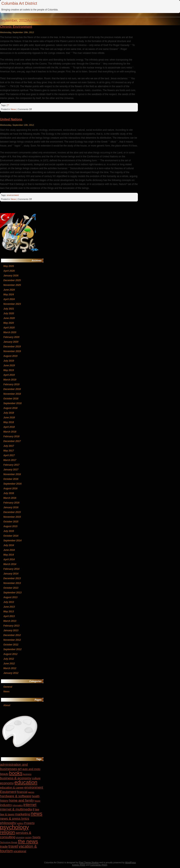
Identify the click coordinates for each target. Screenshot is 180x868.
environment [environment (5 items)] (34, 787)
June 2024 (9, 290)
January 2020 (11, 342)
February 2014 (11, 569)
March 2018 (10, 432)
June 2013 (9, 607)
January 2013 (11, 630)
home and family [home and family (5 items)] (22, 800)
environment (13, 195)
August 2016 (10, 489)
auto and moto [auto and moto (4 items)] (31, 769)
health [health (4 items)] (36, 796)
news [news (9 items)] (37, 814)
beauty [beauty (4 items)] (4, 774)
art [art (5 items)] (20, 769)
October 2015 (11, 522)
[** (8, 105)
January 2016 (11, 507)
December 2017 (12, 441)
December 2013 (12, 578)
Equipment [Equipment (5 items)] (8, 792)
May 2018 (9, 422)
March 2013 (10, 621)
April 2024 (9, 299)
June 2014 (9, 550)
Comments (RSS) (99, 865)
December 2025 (12, 280)
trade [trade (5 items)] (4, 847)
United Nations (11, 119)
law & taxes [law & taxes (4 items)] (7, 814)
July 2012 (9, 659)
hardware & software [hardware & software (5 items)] (16, 796)
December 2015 (12, 512)
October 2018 (11, 399)
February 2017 (11, 465)
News (13, 109)
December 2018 (12, 389)
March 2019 (10, 380)
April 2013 (9, 616)
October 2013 (11, 588)
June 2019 (9, 365)
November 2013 (12, 583)
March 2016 (10, 498)
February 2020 (11, 337)
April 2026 (9, 271)
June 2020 (9, 318)
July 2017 (9, 446)
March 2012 (10, 668)
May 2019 (9, 370)
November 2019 (12, 351)
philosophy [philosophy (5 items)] (8, 823)
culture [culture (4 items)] (36, 778)
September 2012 (12, 649)
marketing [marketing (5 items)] (23, 814)
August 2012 (10, 654)
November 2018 (12, 394)
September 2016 (12, 484)
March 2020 (10, 332)
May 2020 (9, 323)
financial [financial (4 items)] (22, 792)
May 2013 (9, 612)
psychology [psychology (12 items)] (14, 827)
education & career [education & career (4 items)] (12, 788)
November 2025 (12, 285)
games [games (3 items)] (31, 792)
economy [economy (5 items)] (7, 783)
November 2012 (12, 640)
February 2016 (11, 503)
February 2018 (11, 436)
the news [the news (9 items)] (28, 841)
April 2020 (9, 328)
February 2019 (11, 384)
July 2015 (9, 531)
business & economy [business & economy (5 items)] (16, 778)
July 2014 (9, 545)
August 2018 (10, 408)
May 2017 (9, 451)
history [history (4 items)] (4, 801)
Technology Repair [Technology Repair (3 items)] (9, 842)
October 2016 (11, 479)
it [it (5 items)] (33, 809)
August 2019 (10, 356)
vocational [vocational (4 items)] (20, 851)
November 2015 (12, 517)
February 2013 (11, 626)
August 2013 (10, 597)
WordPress (131, 862)
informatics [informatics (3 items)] (18, 805)
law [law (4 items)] (37, 809)
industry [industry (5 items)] (6, 805)
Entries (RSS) (79, 865)
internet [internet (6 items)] (30, 805)
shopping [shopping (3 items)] (20, 837)
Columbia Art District (19, 3)
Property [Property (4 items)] (29, 823)
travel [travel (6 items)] (13, 846)
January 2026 (11, 276)
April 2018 (9, 427)
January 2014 (11, 574)
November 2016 (12, 474)
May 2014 (9, 555)
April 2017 (9, 455)
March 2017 (10, 460)
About (7, 705)
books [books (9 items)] (16, 773)
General (8, 687)
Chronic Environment (16, 27)
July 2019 (9, 361)
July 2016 (9, 493)
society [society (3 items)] (28, 837)
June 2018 (9, 418)
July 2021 (9, 309)
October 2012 (11, 645)
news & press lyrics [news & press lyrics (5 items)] (15, 819)
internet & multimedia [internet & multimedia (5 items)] (16, 809)
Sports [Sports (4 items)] (36, 837)
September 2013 (12, 593)
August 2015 (10, 526)
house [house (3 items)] (37, 801)
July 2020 (9, 313)
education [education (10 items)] (26, 782)
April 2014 (9, 559)
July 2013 (9, 602)
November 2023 (12, 304)
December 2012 (12, 635)
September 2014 (12, 541)
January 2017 (11, 470)
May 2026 (9, 266)
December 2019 (12, 347)
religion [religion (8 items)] (7, 832)
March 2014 (10, 564)
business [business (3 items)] (27, 774)
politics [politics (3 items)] (20, 823)
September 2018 (12, 403)
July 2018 (9, 413)
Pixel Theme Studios (89, 862)
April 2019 (9, 375)
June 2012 (9, 664)
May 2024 (9, 295)
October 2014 (11, 536)
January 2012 (11, 673)
